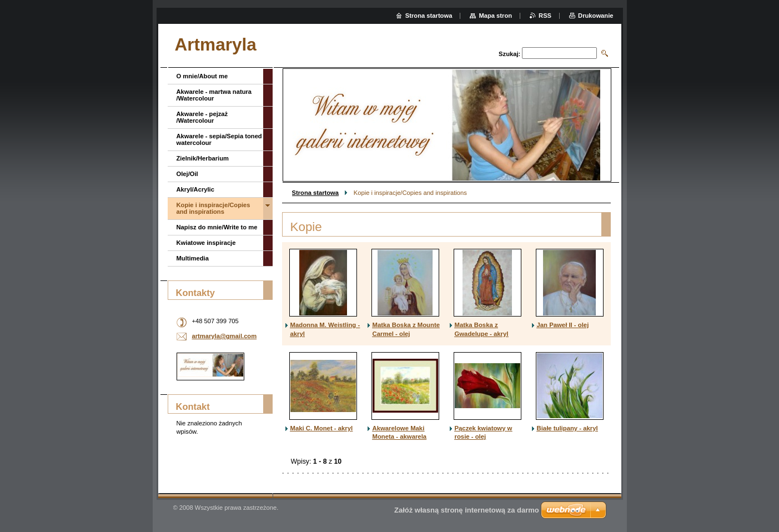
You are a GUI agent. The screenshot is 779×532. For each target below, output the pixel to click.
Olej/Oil (187, 174)
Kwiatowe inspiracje (206, 243)
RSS (545, 16)
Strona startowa (316, 193)
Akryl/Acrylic (195, 189)
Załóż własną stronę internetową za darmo (467, 510)
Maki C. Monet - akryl (322, 428)
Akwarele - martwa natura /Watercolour (214, 95)
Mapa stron (495, 16)
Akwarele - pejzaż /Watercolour (202, 117)
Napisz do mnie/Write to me (217, 227)
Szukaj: (509, 54)
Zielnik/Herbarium (203, 158)
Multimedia (193, 258)
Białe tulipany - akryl (567, 428)
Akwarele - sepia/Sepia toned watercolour (219, 139)
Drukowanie (595, 16)
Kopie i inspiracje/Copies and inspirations (213, 208)
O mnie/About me (202, 76)
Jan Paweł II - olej (563, 325)
